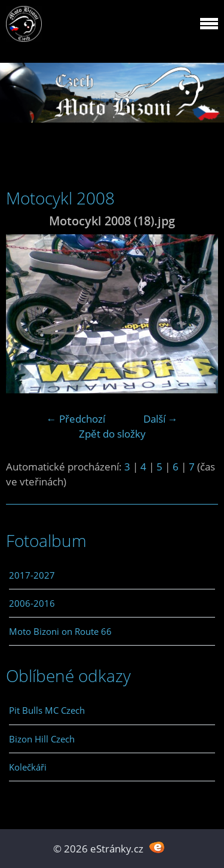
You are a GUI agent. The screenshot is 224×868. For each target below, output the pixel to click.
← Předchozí (76, 419)
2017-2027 (32, 575)
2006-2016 (32, 603)
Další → (161, 419)
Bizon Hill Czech (42, 739)
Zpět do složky (112, 434)
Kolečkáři (28, 767)
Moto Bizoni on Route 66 (60, 631)
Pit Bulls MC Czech (47, 710)
